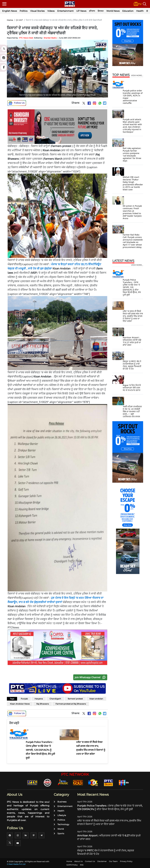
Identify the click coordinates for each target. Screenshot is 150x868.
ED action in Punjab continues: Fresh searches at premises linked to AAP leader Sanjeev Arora (132, 212)
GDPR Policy (72, 865)
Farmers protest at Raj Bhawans (71, 704)
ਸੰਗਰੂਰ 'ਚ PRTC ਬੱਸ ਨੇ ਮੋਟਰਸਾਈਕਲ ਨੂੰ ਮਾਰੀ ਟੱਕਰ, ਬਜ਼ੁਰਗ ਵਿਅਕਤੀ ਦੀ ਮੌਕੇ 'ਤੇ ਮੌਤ (132, 365)
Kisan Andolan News (20, 704)
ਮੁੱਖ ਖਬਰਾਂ (19, 20)
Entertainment (65, 11)
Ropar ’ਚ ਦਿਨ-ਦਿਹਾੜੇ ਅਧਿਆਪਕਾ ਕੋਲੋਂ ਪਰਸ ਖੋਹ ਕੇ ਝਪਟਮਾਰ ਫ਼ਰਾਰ (132, 388)
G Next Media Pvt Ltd (16, 864)
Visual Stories (37, 11)
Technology (62, 824)
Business (60, 802)
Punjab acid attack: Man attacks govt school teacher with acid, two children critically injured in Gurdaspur (132, 126)
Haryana (39, 699)
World (59, 829)
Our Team (113, 861)
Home (10, 20)
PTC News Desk (26, 38)
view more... (137, 76)
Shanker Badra (50, 38)
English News (10, 11)
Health (140, 11)
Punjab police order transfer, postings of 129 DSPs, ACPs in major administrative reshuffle (133, 97)
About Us (78, 861)
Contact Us (90, 861)
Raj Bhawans (43, 704)
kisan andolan (96, 699)
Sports (59, 833)
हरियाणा (92, 11)
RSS (82, 865)
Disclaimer (102, 861)
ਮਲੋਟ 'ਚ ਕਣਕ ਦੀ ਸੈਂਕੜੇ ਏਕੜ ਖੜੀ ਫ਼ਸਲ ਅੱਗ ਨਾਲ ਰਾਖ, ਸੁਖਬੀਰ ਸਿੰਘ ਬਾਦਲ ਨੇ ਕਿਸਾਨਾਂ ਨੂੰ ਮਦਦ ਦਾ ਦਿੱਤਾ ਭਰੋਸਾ (133, 316)
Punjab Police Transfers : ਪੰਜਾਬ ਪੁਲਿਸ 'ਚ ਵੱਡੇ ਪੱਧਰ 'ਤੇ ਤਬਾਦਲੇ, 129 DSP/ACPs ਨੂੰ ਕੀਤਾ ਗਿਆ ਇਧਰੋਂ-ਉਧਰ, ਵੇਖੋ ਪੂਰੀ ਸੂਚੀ (132, 287)
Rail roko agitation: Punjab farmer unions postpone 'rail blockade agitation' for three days (132, 154)
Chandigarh (55, 699)
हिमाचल (101, 11)
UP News (81, 11)
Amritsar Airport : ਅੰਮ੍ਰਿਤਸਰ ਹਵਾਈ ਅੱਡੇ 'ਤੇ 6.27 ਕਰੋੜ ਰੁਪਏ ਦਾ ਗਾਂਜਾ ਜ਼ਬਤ (132, 341)
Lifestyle (60, 815)
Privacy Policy (126, 861)
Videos (51, 11)
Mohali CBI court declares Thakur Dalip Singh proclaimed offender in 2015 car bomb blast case (133, 183)
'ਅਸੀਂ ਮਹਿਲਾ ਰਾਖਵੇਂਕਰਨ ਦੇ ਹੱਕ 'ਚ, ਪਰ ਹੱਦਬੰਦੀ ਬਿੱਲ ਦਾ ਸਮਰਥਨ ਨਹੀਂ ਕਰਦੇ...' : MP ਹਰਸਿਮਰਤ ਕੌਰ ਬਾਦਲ (132, 411)
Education (128, 11)
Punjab (24, 699)
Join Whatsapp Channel (91, 677)
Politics (24, 11)
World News (113, 11)
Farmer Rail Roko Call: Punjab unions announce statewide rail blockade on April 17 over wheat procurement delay (133, 241)
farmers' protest (75, 699)
